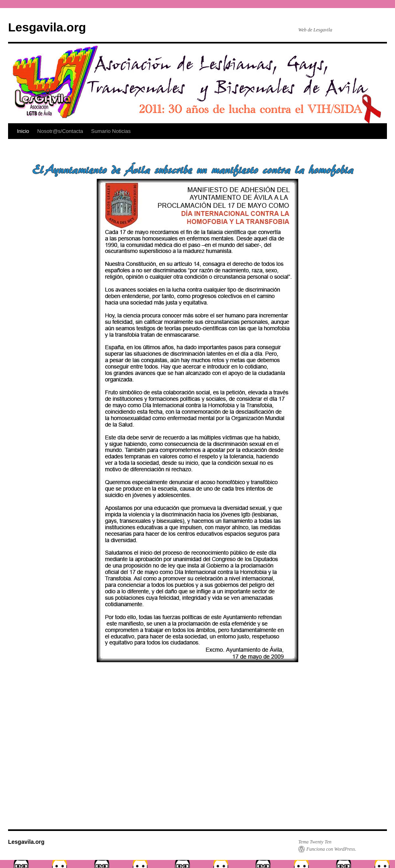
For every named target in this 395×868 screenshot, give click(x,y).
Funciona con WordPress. (331, 849)
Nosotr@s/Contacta (60, 131)
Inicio (23, 131)
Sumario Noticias (111, 131)
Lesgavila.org (47, 27)
